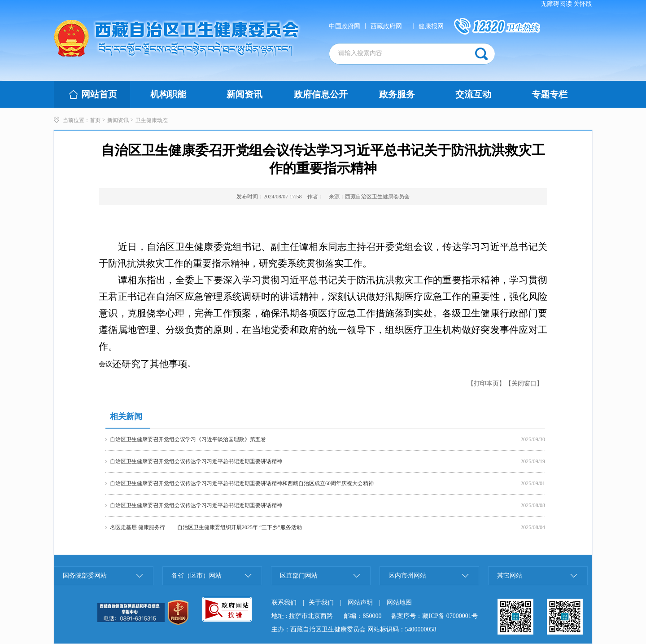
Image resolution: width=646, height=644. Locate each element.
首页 (95, 120)
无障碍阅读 (556, 4)
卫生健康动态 (152, 120)
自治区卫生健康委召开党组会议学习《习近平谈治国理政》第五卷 (188, 439)
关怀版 (583, 4)
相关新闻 (126, 416)
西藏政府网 (386, 26)
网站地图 (399, 602)
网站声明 (360, 602)
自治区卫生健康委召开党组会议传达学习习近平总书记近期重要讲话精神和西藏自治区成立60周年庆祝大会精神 (242, 483)
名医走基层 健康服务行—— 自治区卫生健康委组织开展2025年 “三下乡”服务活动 (206, 527)
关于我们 (321, 602)
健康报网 (431, 26)
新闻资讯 (118, 120)
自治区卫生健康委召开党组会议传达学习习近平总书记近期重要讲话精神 (196, 461)
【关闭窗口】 (524, 383)
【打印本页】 (486, 383)
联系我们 (284, 602)
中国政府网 (345, 26)
